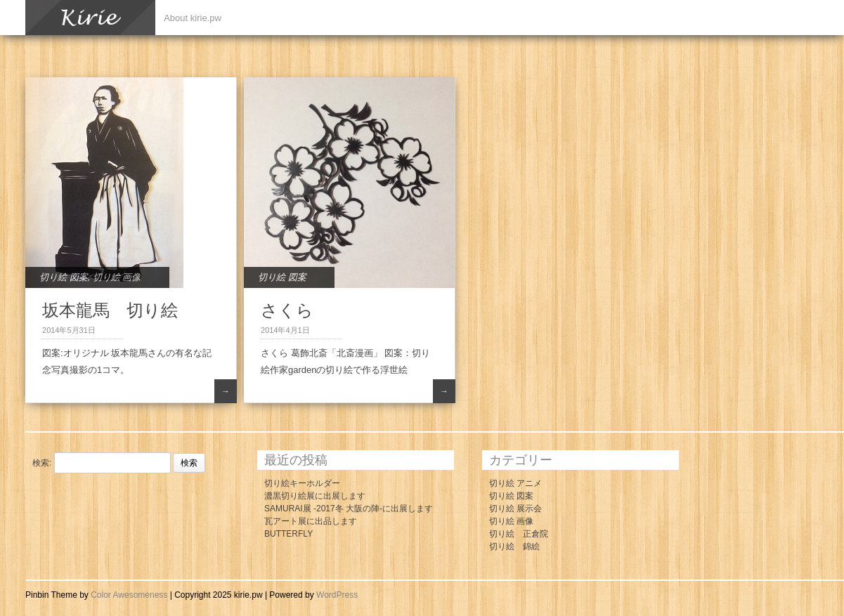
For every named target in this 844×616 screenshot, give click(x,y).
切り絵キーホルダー (302, 483)
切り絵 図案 (64, 277)
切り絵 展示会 (515, 509)
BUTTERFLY (288, 534)
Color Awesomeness (129, 595)
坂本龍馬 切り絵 (110, 310)
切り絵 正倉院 (519, 534)
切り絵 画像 (117, 277)
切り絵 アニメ (515, 483)
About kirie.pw (193, 18)
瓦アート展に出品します (311, 521)
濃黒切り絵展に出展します (315, 496)
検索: (42, 463)
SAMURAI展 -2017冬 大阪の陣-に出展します (349, 509)
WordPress (337, 595)
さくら (287, 310)
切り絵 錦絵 (514, 546)
